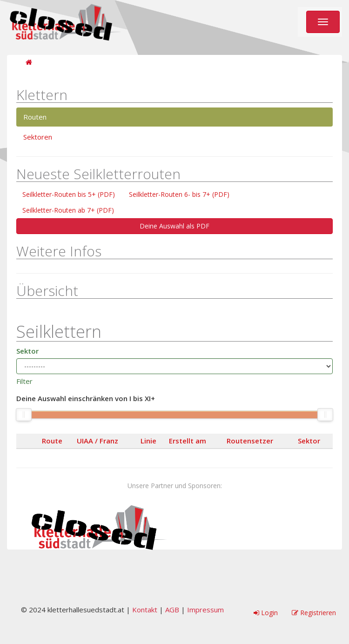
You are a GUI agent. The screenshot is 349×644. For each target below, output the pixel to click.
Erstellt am (188, 441)
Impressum (205, 610)
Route (52, 441)
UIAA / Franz (97, 441)
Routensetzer (250, 441)
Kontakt (145, 610)
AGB (172, 610)
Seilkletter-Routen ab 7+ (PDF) (68, 210)
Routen (35, 117)
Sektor (27, 351)
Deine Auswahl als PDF (174, 226)
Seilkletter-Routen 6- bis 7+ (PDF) (179, 194)
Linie (148, 441)
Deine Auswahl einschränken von (86, 399)
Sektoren (38, 137)
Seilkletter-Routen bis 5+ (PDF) (69, 194)
